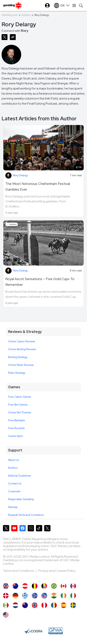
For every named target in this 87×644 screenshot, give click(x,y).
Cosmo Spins (15, 436)
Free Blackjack (16, 420)
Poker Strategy (17, 373)
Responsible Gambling (21, 499)
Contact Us (15, 484)
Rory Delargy (20, 175)
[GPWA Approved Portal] (56, 631)
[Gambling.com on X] (6, 528)
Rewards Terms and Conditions (26, 515)
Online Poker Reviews (21, 365)
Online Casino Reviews (22, 341)
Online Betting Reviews (22, 349)
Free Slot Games (18, 405)
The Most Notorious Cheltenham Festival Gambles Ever (38, 186)
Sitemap (13, 507)
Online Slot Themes (20, 412)
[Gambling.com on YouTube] (14, 528)
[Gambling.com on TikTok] (39, 528)
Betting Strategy (18, 357)
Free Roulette (16, 428)
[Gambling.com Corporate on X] (47, 528)
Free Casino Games (20, 397)
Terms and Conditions (19, 571)
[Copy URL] (14, 37)
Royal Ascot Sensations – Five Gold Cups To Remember (40, 282)
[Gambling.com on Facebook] (23, 528)
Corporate (14, 491)
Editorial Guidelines (19, 476)
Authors (26, 15)
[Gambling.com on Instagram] (31, 528)
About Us (13, 460)
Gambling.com (10, 15)
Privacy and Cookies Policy (57, 571)
